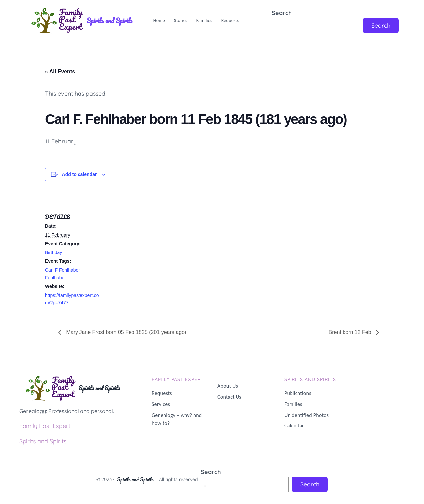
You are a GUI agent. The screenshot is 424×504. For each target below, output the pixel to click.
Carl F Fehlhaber (62, 270)
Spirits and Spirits (110, 20)
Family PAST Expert (178, 379)
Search (282, 13)
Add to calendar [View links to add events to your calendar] (79, 174)
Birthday (53, 252)
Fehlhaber (55, 278)
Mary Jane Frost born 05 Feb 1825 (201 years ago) (125, 332)
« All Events (60, 71)
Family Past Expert (45, 426)
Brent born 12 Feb (351, 332)
